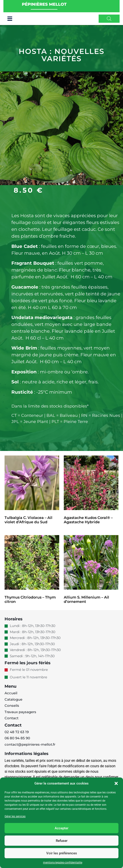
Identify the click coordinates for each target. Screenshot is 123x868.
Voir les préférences (62, 853)
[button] (116, 783)
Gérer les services (15, 816)
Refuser (62, 841)
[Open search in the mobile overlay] (109, 22)
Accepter (61, 828)
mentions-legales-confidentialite (63, 863)
